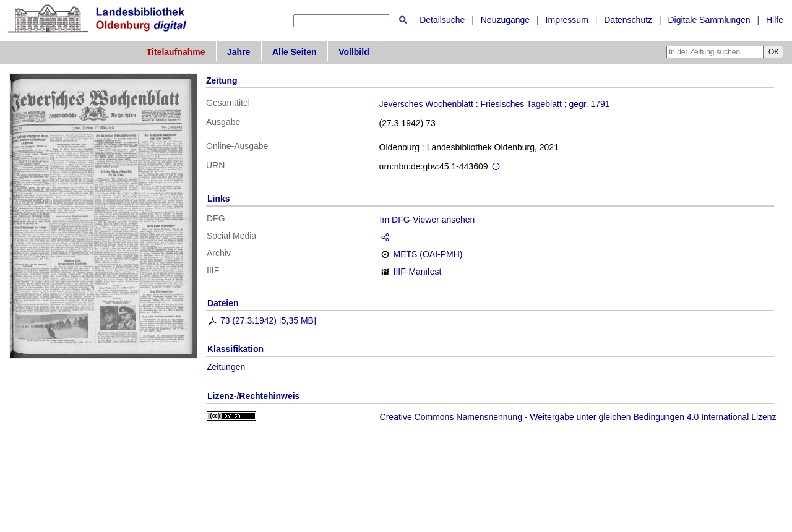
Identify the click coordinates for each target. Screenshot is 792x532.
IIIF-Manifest (418, 272)
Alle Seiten (295, 52)
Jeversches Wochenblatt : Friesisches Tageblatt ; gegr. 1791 (495, 104)
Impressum (567, 20)
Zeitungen (226, 367)
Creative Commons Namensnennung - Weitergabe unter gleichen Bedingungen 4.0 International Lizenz (578, 417)
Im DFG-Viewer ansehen (428, 220)
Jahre (239, 52)
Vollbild (354, 52)
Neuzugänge (505, 20)
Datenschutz (628, 20)
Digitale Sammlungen (709, 20)
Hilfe (775, 20)
